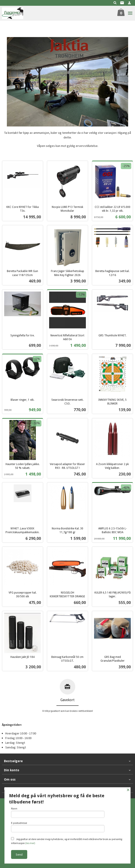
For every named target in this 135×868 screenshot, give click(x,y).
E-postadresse (58, 827)
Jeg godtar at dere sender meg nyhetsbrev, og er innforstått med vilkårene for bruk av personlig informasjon (67, 841)
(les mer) (30, 843)
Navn (58, 812)
